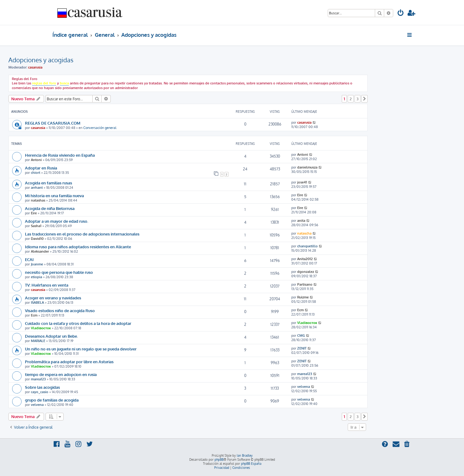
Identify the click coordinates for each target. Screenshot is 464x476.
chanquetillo (307, 246)
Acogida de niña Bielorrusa (50, 208)
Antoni (36, 160)
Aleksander (40, 251)
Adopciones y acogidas (41, 60)
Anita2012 (305, 259)
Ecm (34, 315)
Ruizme (303, 297)
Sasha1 (36, 226)
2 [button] (351, 99)
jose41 (302, 182)
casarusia (35, 67)
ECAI (29, 259)
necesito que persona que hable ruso (59, 272)
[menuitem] (401, 14)
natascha (304, 233)
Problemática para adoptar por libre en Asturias (69, 362)
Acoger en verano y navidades (53, 298)
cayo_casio (40, 392)
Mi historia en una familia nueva (54, 195)
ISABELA (37, 302)
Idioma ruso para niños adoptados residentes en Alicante (78, 247)
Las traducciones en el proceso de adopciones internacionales (82, 234)
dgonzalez (306, 272)
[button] (365, 99)
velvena (304, 387)
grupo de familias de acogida (52, 400)
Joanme (37, 264)
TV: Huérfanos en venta (47, 285)
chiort (36, 173)
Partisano (305, 284)
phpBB (219, 459)
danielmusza (307, 167)
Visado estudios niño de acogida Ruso (60, 310)
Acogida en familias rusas (48, 183)
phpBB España (251, 464)
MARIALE (38, 341)
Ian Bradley (245, 455)
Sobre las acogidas (42, 387)
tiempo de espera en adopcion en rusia (61, 374)
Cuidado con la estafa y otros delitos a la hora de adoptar (78, 323)
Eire (300, 195)
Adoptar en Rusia (41, 168)
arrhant (37, 188)
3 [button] (358, 99)
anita (301, 221)
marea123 (38, 379)
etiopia (36, 277)
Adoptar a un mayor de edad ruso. (57, 221)
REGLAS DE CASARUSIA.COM (53, 123)
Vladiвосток (41, 328)
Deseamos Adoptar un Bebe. (51, 336)
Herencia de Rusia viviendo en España (60, 155)
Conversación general (100, 128)
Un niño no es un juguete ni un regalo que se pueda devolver (81, 349)
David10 (37, 239)
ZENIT (302, 348)
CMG (301, 336)
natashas (38, 200)
